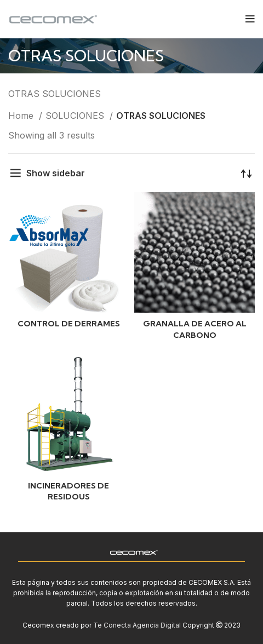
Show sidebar (56, 173)
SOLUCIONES (76, 116)
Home (22, 116)
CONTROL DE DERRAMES (69, 324)
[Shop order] (247, 173)
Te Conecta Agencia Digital (137, 625)
